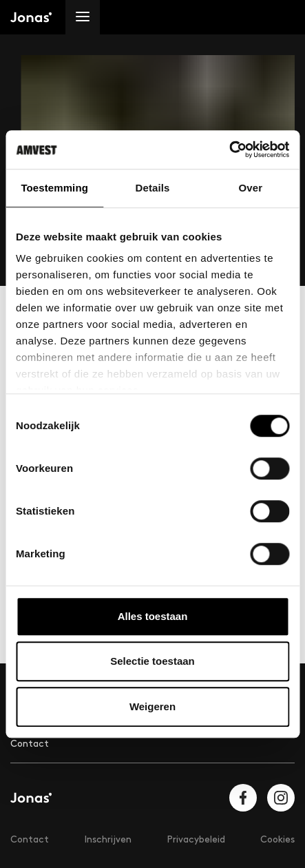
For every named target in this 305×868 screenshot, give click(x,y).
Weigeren (152, 706)
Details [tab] (153, 188)
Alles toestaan (153, 616)
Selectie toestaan (152, 661)
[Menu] (83, 17)
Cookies (277, 839)
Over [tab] (251, 188)
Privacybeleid (196, 839)
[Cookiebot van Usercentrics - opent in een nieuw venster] (229, 149)
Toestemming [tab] (54, 188)
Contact (30, 744)
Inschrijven (108, 839)
